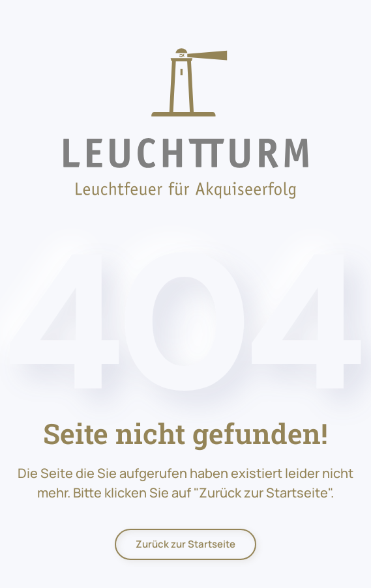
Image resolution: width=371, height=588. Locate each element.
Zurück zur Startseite (185, 544)
